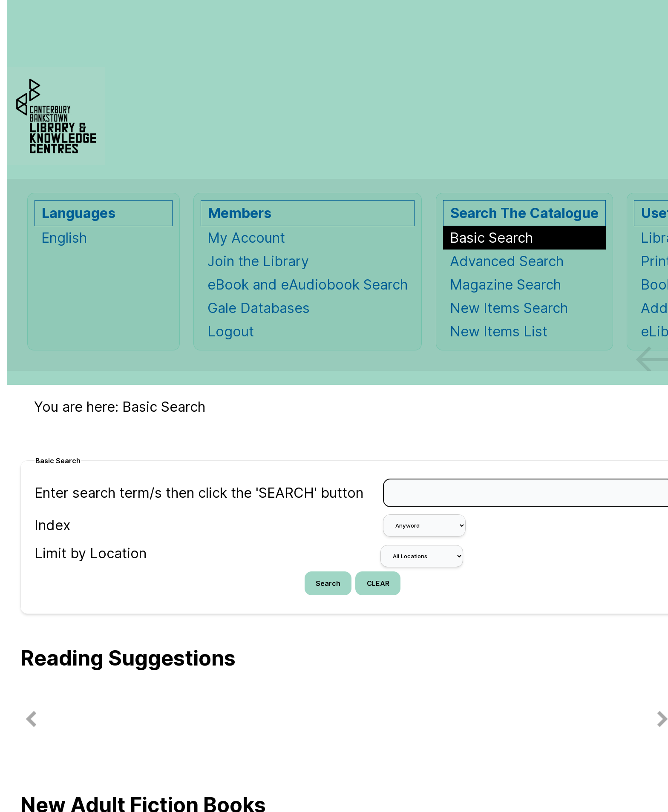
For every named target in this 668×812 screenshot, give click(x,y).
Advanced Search (507, 261)
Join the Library (258, 261)
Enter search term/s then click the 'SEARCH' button (199, 493)
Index (52, 525)
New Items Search (509, 308)
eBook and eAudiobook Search (308, 285)
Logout (231, 331)
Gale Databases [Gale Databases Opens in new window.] (259, 308)
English (64, 238)
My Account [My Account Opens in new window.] (246, 238)
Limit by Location (91, 553)
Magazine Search (505, 285)
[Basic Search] (524, 238)
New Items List (499, 331)
